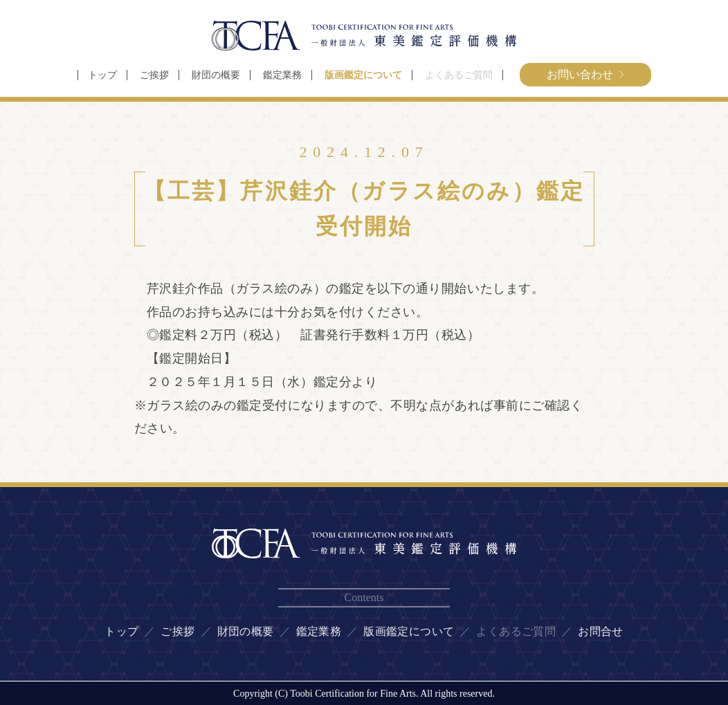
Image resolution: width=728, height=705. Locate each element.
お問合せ (601, 631)
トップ (102, 75)
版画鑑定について (363, 75)
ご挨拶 (154, 75)
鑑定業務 (282, 75)
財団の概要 (216, 75)
